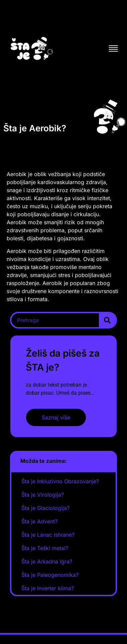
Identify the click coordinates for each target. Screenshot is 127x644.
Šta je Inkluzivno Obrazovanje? (60, 481)
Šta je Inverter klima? (48, 588)
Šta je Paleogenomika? (50, 575)
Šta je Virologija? (43, 495)
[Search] (107, 320)
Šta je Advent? (39, 521)
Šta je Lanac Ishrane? (48, 535)
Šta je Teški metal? (45, 548)
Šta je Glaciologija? (45, 508)
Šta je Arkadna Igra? (47, 561)
